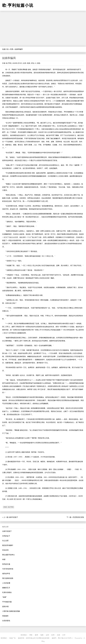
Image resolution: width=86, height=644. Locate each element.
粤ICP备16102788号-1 (65, 638)
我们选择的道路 (8, 578)
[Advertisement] (43, 29)
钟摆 (4, 559)
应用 (53, 635)
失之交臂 (5, 541)
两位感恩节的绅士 (9, 555)
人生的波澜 (6, 583)
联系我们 (24, 635)
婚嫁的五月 (6, 588)
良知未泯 (5, 550)
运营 (47, 635)
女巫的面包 (6, 621)
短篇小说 (5, 49)
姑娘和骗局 (9, 58)
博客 (31, 635)
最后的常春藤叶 (8, 545)
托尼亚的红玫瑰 (78, 517)
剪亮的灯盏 (6, 564)
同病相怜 (5, 616)
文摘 (58, 635)
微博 (36, 635)
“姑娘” (4, 597)
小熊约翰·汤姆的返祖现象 (11, 611)
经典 (12, 49)
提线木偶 (5, 607)
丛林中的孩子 (13, 517)
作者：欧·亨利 (9, 507)
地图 (42, 635)
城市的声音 (6, 574)
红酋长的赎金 (7, 592)
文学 (64, 635)
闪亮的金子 (6, 536)
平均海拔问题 (7, 602)
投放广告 (13, 638)
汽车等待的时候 (8, 569)
